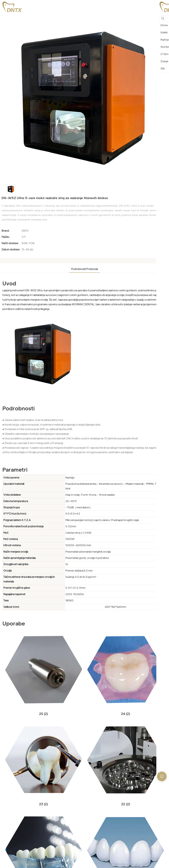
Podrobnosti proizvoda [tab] (84, 269)
